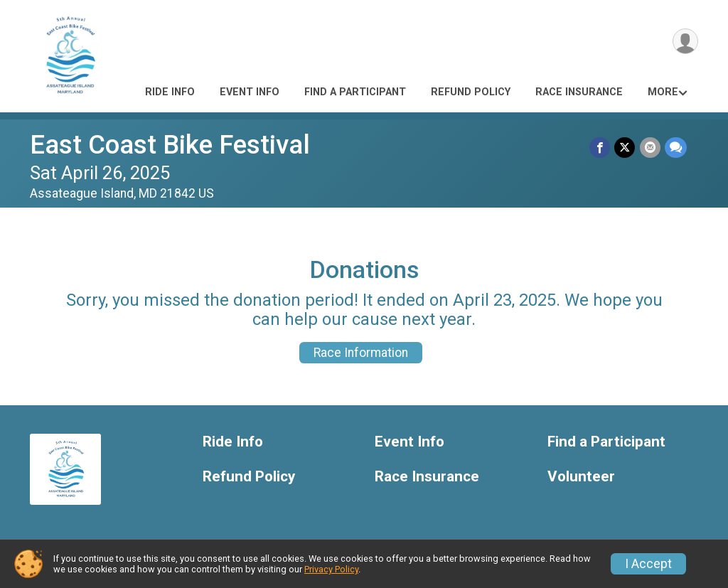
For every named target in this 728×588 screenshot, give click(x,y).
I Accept (648, 564)
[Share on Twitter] (625, 148)
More (663, 92)
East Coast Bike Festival (170, 145)
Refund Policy (471, 92)
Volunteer (581, 477)
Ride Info (170, 92)
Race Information (361, 353)
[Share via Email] (650, 148)
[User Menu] (685, 42)
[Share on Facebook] (600, 148)
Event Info (250, 92)
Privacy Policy (331, 569)
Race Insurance (579, 92)
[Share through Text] (676, 148)
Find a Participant (355, 92)
